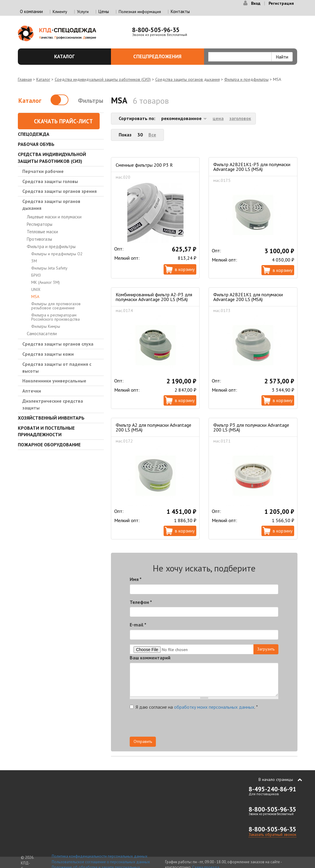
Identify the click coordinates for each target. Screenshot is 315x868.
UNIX (36, 289)
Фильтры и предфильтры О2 (57, 254)
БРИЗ (36, 275)
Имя (136, 579)
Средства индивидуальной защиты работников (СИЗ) (103, 79)
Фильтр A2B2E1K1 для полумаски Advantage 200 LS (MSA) (248, 297)
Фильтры (91, 101)
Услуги (83, 12)
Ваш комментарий (150, 658)
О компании (31, 11)
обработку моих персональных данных (214, 707)
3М (34, 261)
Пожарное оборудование (49, 445)
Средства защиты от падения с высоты (57, 367)
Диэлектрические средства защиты (53, 404)
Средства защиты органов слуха (58, 344)
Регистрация (281, 3)
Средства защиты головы (50, 181)
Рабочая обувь (36, 144)
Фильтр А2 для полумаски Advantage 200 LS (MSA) (153, 427)
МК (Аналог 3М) (46, 282)
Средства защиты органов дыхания (188, 79)
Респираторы (40, 224)
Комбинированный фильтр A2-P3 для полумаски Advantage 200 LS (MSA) (154, 297)
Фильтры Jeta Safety (49, 268)
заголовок (240, 118)
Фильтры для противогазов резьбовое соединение (56, 306)
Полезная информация (140, 12)
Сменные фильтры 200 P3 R (144, 165)
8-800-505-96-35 (156, 30)
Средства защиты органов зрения (59, 191)
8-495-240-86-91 (272, 789)
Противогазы (39, 239)
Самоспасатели (42, 334)
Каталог (79, 56)
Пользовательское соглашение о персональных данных (101, 862)
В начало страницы (276, 779)
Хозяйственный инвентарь (51, 418)
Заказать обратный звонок (272, 834)
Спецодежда (34, 134)
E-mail (138, 625)
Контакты (180, 11)
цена (218, 118)
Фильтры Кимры (46, 326)
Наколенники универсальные (54, 381)
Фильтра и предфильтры (246, 79)
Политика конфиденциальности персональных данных (100, 856)
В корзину (185, 269)
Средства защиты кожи (48, 354)
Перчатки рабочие (43, 171)
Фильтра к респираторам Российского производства (55, 317)
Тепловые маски (42, 232)
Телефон (141, 602)
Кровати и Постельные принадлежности (46, 431)
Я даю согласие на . (194, 707)
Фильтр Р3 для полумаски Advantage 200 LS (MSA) (251, 427)
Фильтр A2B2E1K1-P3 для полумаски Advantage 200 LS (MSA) (252, 167)
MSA (35, 297)
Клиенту (60, 12)
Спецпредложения (165, 56)
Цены (104, 11)
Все (152, 135)
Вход (256, 3)
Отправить (143, 741)
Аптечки (32, 391)
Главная (25, 79)
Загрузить (266, 649)
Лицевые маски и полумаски (54, 217)
